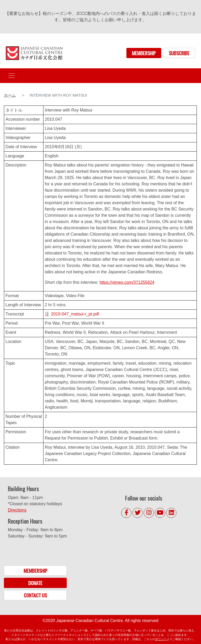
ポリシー (161, 639)
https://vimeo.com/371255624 (127, 282)
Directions (17, 510)
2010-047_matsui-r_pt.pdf (75, 314)
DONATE (35, 583)
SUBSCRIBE (179, 53)
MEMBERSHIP (144, 53)
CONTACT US (35, 595)
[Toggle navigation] (12, 76)
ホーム (10, 95)
